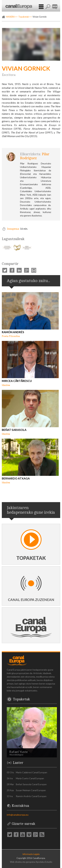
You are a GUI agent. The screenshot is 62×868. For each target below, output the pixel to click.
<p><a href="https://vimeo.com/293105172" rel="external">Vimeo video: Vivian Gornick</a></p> (31, 44)
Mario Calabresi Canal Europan (31, 772)
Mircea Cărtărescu (17, 381)
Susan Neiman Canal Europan (31, 790)
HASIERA (10, 17)
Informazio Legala (31, 854)
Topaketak (24, 17)
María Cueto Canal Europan (30, 778)
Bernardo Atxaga (16, 478)
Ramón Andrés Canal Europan (31, 796)
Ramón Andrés (13, 332)
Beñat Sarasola (14, 430)
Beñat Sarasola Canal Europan (31, 784)
